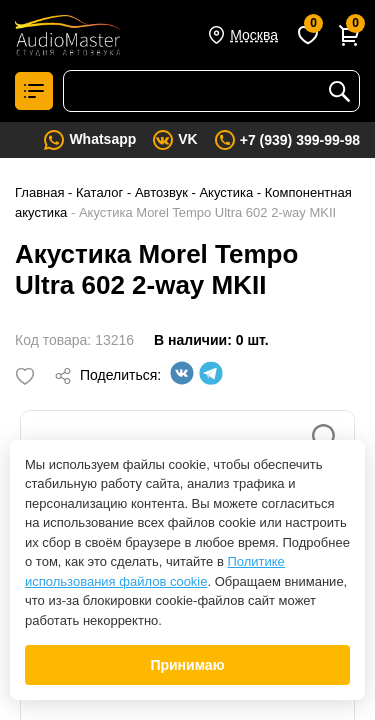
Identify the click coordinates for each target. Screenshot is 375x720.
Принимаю (187, 665)
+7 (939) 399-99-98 (300, 140)
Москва (254, 35)
